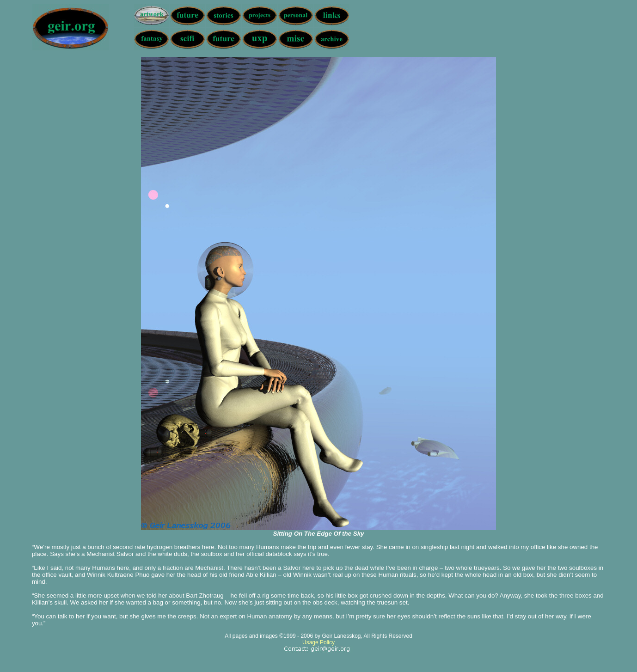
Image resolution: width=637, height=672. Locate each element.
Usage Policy (318, 642)
